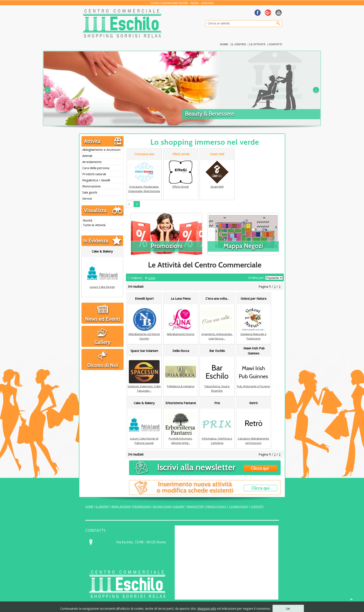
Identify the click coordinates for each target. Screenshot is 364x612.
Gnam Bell (217, 187)
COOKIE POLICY (239, 506)
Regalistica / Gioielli (96, 180)
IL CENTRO (102, 506)
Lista (152, 278)
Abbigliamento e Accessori (101, 150)
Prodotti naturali (94, 174)
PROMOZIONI (142, 506)
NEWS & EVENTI (121, 506)
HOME (89, 506)
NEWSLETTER (195, 506)
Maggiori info (207, 608)
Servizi (87, 198)
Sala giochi (90, 192)
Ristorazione (91, 186)
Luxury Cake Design (102, 287)
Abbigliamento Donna (181, 334)
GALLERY (179, 506)
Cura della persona (96, 168)
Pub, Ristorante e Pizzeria (253, 386)
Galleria (137, 278)
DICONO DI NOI (162, 506)
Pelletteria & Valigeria (181, 386)
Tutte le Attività (94, 225)
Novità (87, 220)
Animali (87, 156)
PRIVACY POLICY (216, 506)
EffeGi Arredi (181, 187)
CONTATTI (257, 506)
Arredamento (92, 162)
